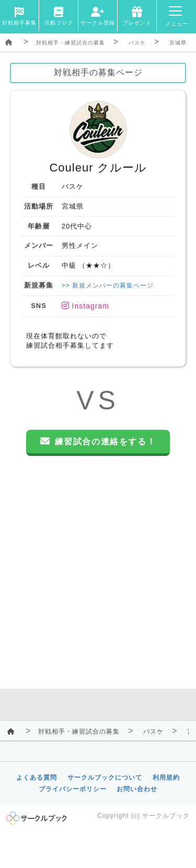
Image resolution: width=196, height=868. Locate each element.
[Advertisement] (98, 575)
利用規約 (166, 778)
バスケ (137, 43)
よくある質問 (37, 778)
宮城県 (178, 43)
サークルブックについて (105, 778)
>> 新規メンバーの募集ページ (108, 285)
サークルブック (166, 816)
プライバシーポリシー (73, 789)
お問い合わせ (137, 789)
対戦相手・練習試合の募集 (71, 43)
